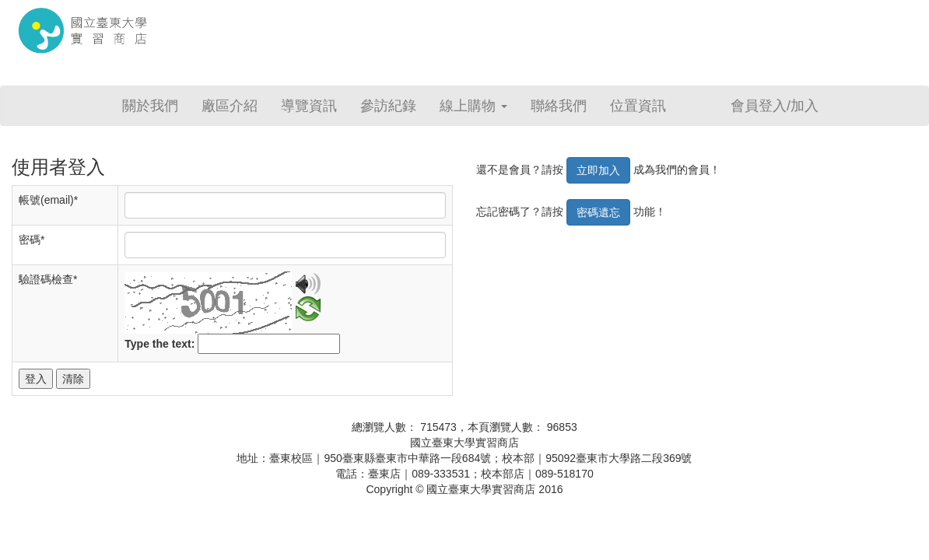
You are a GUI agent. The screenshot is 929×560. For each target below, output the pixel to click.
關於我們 (150, 106)
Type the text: (160, 344)
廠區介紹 (230, 106)
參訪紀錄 (388, 106)
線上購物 (473, 106)
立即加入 (598, 170)
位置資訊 (638, 106)
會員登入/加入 (775, 106)
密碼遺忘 (598, 212)
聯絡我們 (559, 106)
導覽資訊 (309, 106)
